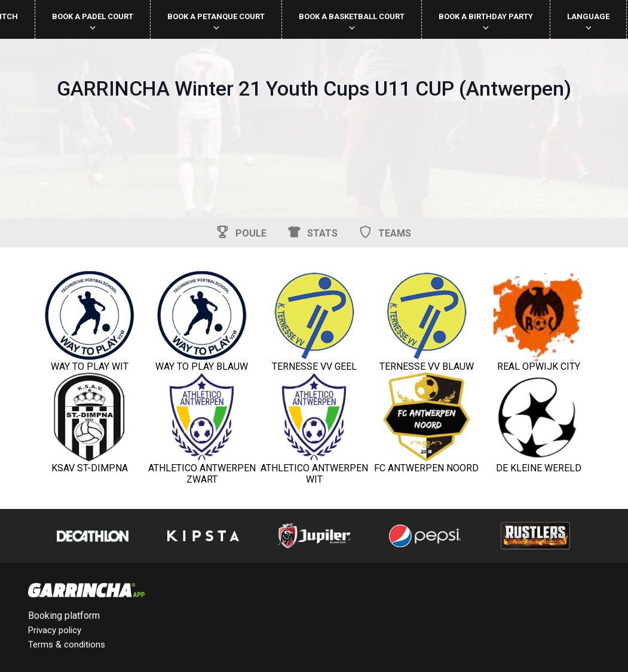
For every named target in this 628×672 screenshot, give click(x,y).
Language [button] (588, 21)
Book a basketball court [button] (352, 21)
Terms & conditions (67, 645)
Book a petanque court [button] (216, 21)
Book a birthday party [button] (486, 21)
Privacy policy (55, 630)
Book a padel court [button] (93, 21)
